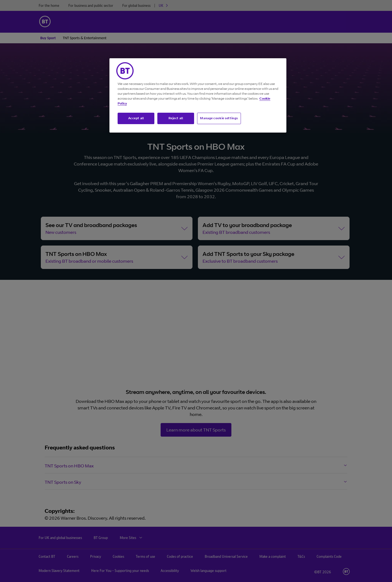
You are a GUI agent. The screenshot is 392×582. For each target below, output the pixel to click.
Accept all (136, 118)
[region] (198, 95)
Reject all (176, 118)
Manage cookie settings (219, 118)
